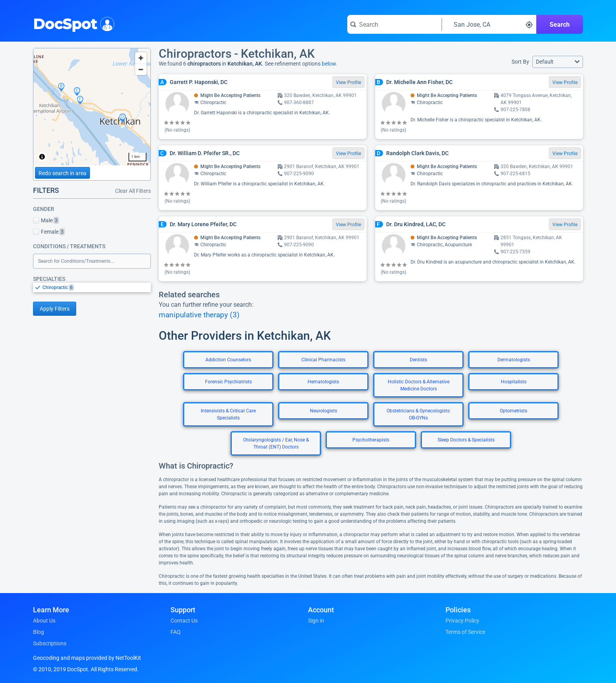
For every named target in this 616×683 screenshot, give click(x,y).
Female (49, 232)
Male (46, 220)
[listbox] (92, 287)
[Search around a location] (489, 24)
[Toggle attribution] (42, 157)
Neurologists (324, 411)
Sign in (316, 621)
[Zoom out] (141, 69)
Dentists (418, 360)
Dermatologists (514, 360)
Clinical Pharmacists (323, 360)
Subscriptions (50, 643)
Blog (38, 632)
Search (560, 25)
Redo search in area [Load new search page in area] (62, 173)
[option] (97, 287)
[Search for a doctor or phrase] (394, 24)
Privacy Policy (462, 621)
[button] (558, 62)
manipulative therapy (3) (199, 315)
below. (330, 64)
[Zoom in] (141, 58)
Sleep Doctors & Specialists (466, 440)
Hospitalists (514, 382)
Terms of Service (465, 632)
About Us (44, 621)
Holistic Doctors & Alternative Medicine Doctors (419, 385)
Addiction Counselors (228, 360)
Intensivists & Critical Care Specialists (228, 414)
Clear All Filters (133, 191)
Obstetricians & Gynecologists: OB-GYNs (419, 414)
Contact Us (184, 621)
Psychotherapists (371, 440)
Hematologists (323, 382)
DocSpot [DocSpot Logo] (72, 23)
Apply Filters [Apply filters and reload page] (55, 309)
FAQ (176, 632)
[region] (92, 107)
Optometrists (513, 411)
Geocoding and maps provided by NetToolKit (87, 658)
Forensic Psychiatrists (228, 382)
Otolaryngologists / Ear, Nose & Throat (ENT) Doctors (276, 443)
